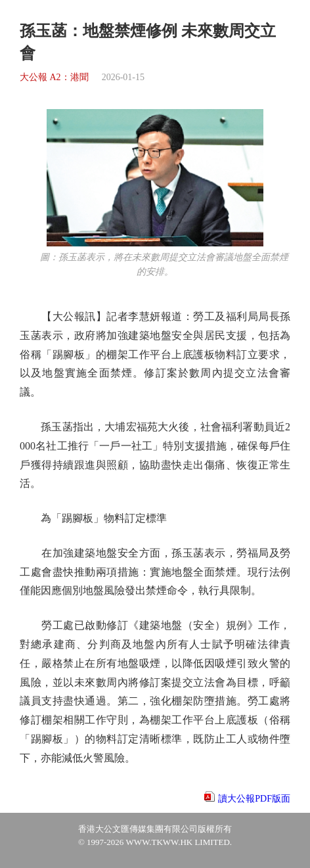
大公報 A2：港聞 (54, 77)
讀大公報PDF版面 (254, 799)
